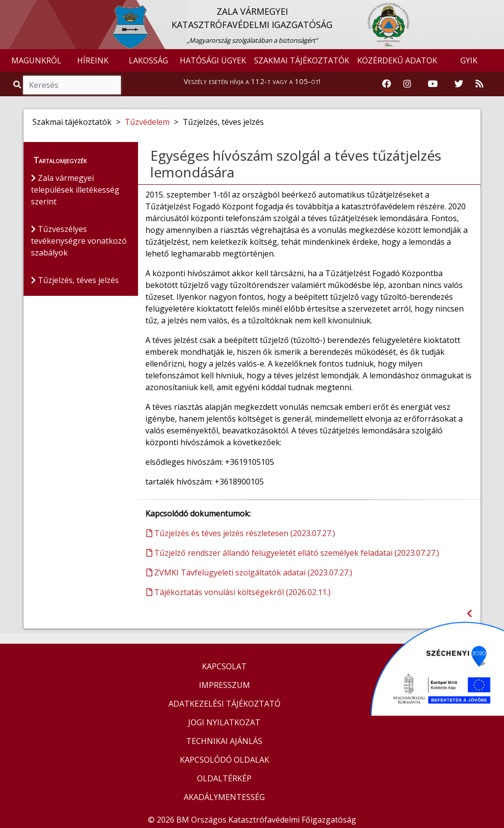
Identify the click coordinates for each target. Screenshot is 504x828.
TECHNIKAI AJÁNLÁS (224, 741)
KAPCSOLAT (224, 666)
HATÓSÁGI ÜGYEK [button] (213, 60)
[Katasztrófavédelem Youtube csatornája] (433, 84)
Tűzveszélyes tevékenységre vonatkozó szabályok (79, 241)
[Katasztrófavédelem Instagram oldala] (407, 84)
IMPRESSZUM (224, 685)
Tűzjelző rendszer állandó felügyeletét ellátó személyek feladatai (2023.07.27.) (293, 553)
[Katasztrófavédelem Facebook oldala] (387, 84)
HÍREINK (93, 60)
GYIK (469, 60)
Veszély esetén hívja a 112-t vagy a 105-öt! (252, 81)
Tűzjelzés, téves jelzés (75, 280)
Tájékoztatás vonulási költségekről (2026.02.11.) (238, 592)
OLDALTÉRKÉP (224, 778)
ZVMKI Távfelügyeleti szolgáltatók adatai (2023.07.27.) (249, 572)
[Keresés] (72, 85)
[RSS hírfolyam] (479, 84)
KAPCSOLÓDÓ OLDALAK (224, 760)
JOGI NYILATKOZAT (224, 722)
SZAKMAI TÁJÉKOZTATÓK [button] (302, 60)
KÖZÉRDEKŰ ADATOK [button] (397, 60)
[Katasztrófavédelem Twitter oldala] (459, 84)
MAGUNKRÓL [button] (36, 60)
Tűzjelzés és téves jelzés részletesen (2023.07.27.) (241, 533)
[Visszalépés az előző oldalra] (469, 614)
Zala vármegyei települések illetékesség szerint (75, 190)
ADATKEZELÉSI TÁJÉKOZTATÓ (224, 704)
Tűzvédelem (147, 122)
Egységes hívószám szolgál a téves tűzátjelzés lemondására (296, 164)
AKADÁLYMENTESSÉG (224, 797)
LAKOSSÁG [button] (148, 60)
